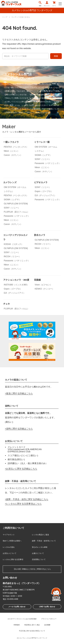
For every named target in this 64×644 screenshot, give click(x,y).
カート (54, 4)
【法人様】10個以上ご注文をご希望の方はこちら (32, 569)
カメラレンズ (10, 182)
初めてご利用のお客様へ (12, 541)
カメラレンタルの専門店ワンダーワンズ (33, 638)
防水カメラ (40, 235)
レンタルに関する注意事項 (13, 559)
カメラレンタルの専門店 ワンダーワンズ (32, 10)
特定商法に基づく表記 (32, 625)
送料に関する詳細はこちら (19, 429)
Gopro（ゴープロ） (44, 191)
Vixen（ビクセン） (43, 285)
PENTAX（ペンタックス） (16, 147)
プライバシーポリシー (49, 619)
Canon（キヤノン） (13, 155)
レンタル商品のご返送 (40, 535)
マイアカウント (9, 535)
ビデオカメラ (41, 182)
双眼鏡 (37, 280)
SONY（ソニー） (43, 159)
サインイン (47, 4)
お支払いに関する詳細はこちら (22, 469)
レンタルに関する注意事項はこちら (24, 504)
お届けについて (38, 553)
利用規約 (17, 625)
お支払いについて (10, 553)
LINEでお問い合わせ (47, 607)
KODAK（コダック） (13, 244)
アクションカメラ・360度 (16, 280)
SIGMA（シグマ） (43, 155)
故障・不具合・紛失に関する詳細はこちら (27, 499)
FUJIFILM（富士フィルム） (16, 212)
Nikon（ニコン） (12, 151)
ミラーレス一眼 (42, 142)
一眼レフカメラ (11, 142)
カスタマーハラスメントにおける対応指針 (22, 619)
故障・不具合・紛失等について (44, 541)
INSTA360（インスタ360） (16, 285)
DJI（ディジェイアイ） (45, 195)
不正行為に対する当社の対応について (32, 631)
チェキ (7, 304)
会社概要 (47, 625)
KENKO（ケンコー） (44, 289)
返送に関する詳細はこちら (19, 393)
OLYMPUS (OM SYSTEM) (16, 204)
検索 (40, 4)
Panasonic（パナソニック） (48, 163)
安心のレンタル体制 (40, 547)
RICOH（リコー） (12, 257)
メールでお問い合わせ (17, 607)
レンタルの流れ (9, 547)
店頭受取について (39, 559)
